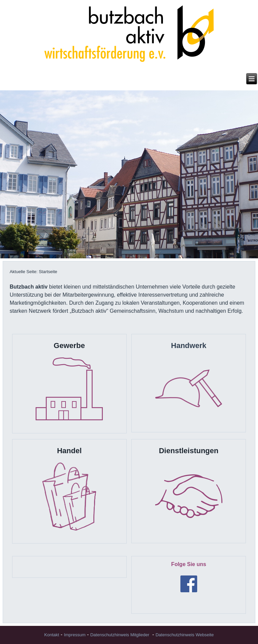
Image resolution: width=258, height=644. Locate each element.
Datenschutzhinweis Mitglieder (120, 635)
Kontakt (52, 635)
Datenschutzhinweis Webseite (185, 635)
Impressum (75, 635)
